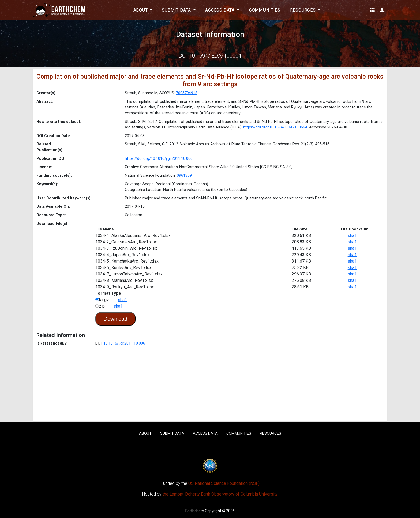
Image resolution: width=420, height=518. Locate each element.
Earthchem (195, 511)
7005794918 (187, 93)
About (145, 433)
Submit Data (172, 433)
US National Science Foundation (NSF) (224, 483)
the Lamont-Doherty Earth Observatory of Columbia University (220, 494)
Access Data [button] (221, 10)
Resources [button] (304, 10)
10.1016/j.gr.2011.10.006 (124, 343)
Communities (265, 10)
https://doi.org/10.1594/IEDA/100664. (276, 127)
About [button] (141, 10)
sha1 (352, 235)
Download (116, 319)
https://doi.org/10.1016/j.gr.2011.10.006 (159, 159)
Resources (271, 433)
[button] (372, 10)
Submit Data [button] (177, 10)
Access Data (205, 433)
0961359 (184, 175)
